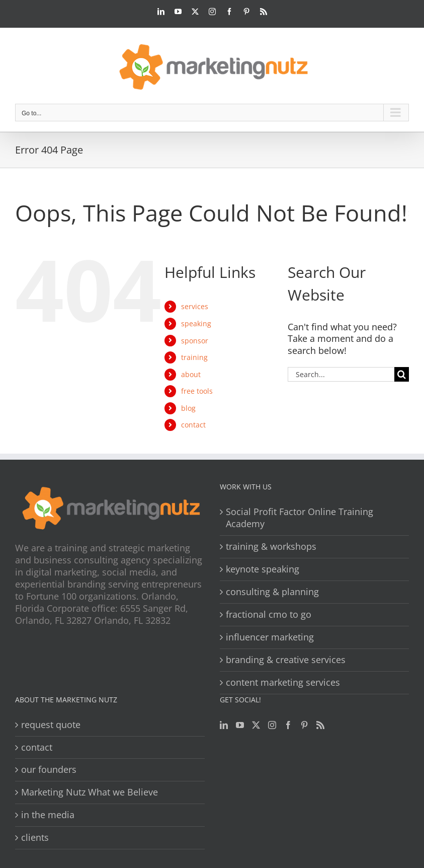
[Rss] (320, 725)
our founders (49, 770)
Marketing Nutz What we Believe (90, 792)
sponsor (195, 341)
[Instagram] (272, 725)
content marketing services (283, 682)
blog (188, 408)
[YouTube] (240, 725)
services (195, 306)
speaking (196, 323)
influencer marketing (270, 637)
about (191, 374)
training (194, 357)
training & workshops (271, 547)
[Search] (402, 374)
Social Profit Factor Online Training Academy (300, 518)
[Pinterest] (304, 725)
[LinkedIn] (224, 725)
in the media (48, 815)
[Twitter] (256, 725)
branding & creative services (286, 660)
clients (35, 838)
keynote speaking (263, 569)
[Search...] (341, 374)
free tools (197, 391)
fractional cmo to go (269, 614)
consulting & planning (272, 592)
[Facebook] (288, 725)
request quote (51, 725)
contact (193, 425)
